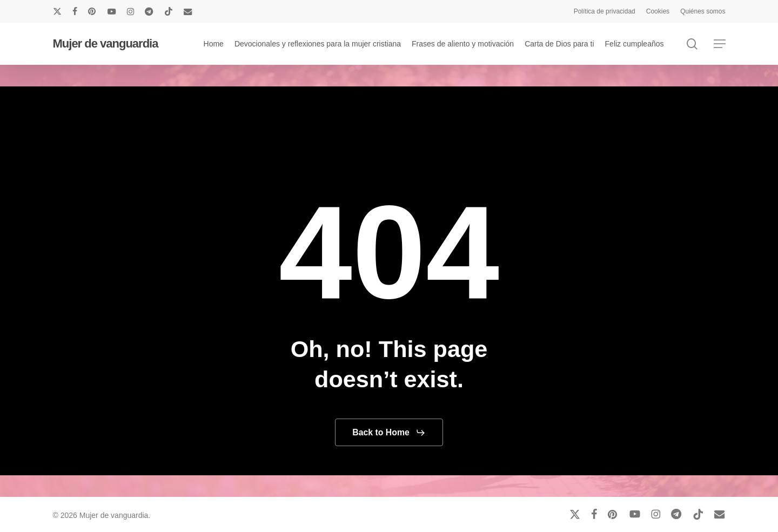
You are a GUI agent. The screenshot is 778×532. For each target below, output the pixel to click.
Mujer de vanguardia (106, 44)
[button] (720, 44)
